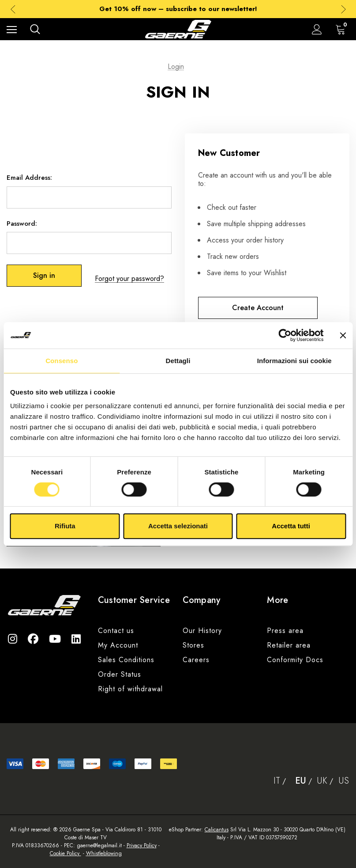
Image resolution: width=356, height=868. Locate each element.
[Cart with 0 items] (342, 29)
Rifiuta (65, 526)
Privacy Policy (142, 845)
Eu (301, 781)
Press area (285, 631)
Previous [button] (13, 9)
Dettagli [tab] (178, 361)
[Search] (35, 29)
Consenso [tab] (62, 361)
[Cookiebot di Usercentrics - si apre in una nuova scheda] (285, 335)
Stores (193, 645)
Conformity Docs (295, 660)
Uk (322, 781)
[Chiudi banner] (343, 335)
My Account (118, 645)
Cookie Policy (66, 853)
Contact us (116, 631)
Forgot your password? (129, 279)
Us (344, 781)
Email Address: (29, 181)
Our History (202, 631)
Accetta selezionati (178, 526)
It (277, 781)
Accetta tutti (291, 526)
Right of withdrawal (130, 689)
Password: (22, 226)
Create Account (258, 308)
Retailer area (289, 645)
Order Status (120, 674)
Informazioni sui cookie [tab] (294, 361)
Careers (196, 660)
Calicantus (217, 830)
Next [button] (343, 9)
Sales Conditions (126, 660)
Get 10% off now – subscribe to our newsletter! (178, 9)
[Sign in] (317, 29)
